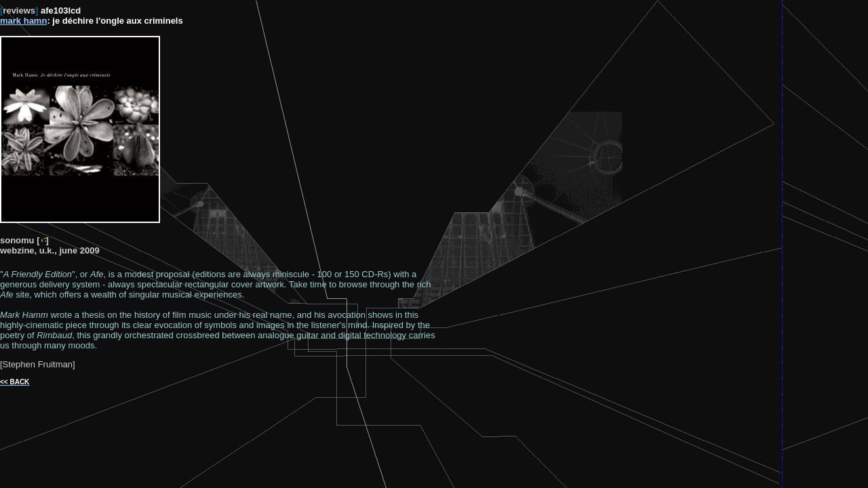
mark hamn (23, 21)
